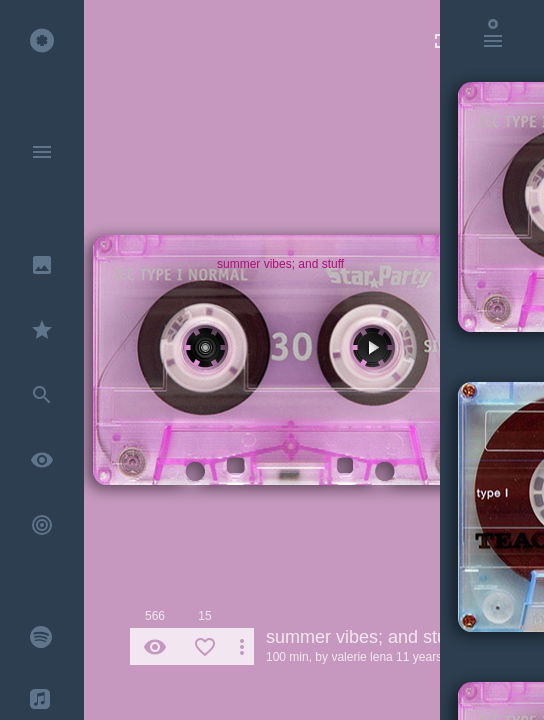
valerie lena (361, 657)
